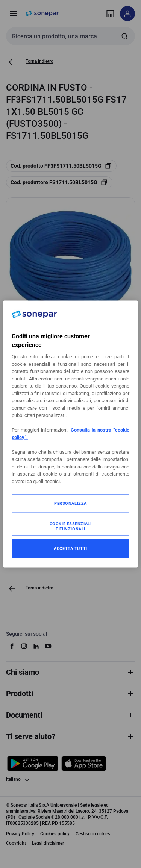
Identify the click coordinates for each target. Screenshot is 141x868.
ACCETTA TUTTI (70, 548)
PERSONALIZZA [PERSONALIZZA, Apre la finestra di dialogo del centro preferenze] (70, 503)
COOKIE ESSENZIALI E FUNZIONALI (71, 526)
